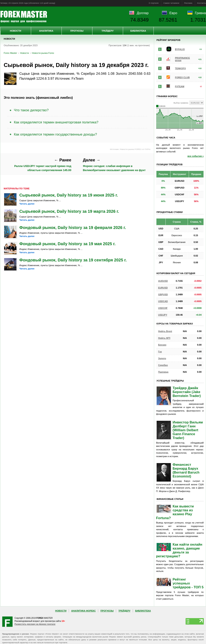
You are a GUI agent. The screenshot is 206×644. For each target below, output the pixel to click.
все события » (196, 156)
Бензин (162, 345)
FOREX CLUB (182, 77)
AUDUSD (163, 281)
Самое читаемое (171, 3)
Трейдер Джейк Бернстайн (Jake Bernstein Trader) (187, 392)
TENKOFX (180, 68)
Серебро (163, 365)
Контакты (202, 3)
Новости (16, 31)
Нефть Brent (165, 331)
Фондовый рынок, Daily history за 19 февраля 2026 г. (73, 228)
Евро (173, 13)
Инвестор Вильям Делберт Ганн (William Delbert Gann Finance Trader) (188, 430)
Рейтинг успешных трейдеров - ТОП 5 (188, 583)
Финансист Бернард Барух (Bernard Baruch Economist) (186, 470)
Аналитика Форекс (83, 611)
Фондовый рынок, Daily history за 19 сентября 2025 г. (73, 260)
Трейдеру (108, 31)
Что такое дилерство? (31, 110)
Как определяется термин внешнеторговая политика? (56, 122)
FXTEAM (180, 86)
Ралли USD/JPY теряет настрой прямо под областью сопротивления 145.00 (43, 165)
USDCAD (163, 301)
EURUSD (163, 288)
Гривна (200, 13)
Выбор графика (181, 103)
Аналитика (46, 31)
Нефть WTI (164, 338)
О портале (154, 3)
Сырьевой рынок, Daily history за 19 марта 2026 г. (69, 211)
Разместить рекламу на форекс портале (35, 624)
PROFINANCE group (182, 59)
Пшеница (163, 372)
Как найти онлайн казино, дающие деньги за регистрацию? (179, 550)
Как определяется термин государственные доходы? (56, 134)
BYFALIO (180, 49)
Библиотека (138, 31)
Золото (162, 358)
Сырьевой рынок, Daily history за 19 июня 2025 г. (69, 195)
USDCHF (163, 308)
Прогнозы (77, 31)
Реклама (188, 3)
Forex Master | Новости (24, 17)
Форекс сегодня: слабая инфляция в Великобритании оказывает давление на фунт (114, 165)
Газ (160, 352)
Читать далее (27, 204)
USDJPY (163, 315)
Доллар (143, 13)
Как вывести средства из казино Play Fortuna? (175, 512)
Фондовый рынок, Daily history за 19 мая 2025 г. (68, 244)
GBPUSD (163, 294)
